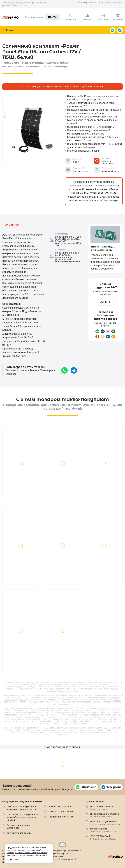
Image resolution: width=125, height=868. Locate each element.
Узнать (105, 302)
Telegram (120, 30)
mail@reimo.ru (89, 2)
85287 (30, 695)
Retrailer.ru (62, 845)
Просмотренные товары (62, 747)
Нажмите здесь (110, 197)
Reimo (10, 17)
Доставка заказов (101, 808)
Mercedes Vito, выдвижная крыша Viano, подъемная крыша (22, 817)
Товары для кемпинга (61, 817)
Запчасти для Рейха (61, 812)
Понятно (12, 860)
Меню (8, 30)
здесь (75, 691)
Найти (52, 17)
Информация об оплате (104, 815)
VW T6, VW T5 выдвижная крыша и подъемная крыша (23, 808)
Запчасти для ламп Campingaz (18, 826)
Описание (12, 225)
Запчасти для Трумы (19, 833)
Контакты (67, 859)
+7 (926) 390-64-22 (112, 2)
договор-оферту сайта (37, 855)
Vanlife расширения (60, 806)
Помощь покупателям (105, 823)
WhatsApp (113, 30)
